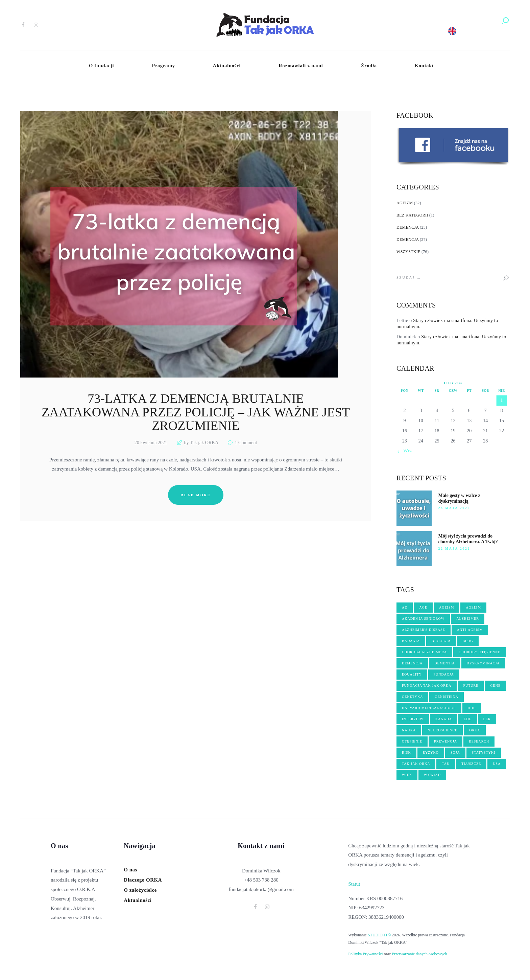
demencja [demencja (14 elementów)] (412, 663)
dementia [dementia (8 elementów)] (444, 663)
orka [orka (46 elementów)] (475, 730)
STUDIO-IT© (379, 935)
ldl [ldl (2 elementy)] (467, 719)
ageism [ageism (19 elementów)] (447, 607)
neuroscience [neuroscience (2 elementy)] (442, 730)
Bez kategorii (412, 215)
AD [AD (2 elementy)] (405, 607)
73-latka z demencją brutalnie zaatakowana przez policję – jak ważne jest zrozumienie (196, 412)
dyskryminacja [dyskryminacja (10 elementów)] (483, 663)
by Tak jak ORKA (201, 443)
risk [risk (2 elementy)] (406, 753)
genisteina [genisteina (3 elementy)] (446, 697)
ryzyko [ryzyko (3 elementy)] (431, 753)
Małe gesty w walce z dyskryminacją (459, 498)
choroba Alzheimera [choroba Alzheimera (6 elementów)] (424, 652)
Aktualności (138, 900)
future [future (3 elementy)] (471, 686)
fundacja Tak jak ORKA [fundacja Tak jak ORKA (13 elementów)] (427, 686)
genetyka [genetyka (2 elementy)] (412, 697)
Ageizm (405, 203)
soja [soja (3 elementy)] (455, 753)
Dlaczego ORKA (143, 880)
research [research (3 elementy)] (479, 741)
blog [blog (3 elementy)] (468, 641)
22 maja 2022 (454, 549)
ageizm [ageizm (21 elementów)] (473, 607)
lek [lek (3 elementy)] (487, 719)
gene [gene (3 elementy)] (495, 686)
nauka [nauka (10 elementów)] (409, 730)
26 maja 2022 (454, 508)
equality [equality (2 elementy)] (412, 674)
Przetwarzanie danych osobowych (419, 954)
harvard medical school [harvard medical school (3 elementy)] (429, 708)
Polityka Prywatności (365, 954)
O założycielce (140, 890)
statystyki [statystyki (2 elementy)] (484, 753)
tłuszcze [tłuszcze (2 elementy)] (471, 764)
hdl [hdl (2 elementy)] (472, 708)
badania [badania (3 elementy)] (411, 641)
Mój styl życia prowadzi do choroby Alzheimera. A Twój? (468, 539)
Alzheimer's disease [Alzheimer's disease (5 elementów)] (424, 630)
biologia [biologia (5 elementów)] (441, 641)
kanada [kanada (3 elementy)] (444, 719)
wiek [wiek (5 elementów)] (407, 775)
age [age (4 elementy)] (423, 607)
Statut (354, 884)
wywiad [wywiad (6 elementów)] (432, 775)
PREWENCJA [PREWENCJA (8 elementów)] (445, 741)
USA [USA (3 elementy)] (497, 764)
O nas (130, 870)
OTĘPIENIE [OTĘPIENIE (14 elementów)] (412, 741)
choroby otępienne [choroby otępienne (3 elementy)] (479, 652)
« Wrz (406, 451)
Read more (196, 495)
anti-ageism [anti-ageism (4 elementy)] (470, 630)
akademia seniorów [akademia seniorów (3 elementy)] (423, 619)
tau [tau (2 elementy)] (446, 764)
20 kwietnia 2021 (151, 443)
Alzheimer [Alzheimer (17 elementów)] (468, 619)
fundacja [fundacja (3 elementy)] (444, 674)
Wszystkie (408, 252)
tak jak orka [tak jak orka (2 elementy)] (416, 764)
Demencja (408, 227)
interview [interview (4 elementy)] (413, 719)
